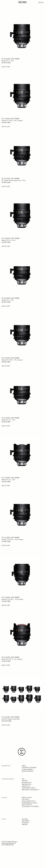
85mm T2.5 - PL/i (8, 61)
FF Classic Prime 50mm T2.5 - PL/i (14, 180)
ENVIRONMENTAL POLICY (30, 803)
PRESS (24, 766)
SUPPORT (25, 781)
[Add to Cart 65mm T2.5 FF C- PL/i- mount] (6, 127)
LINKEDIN (25, 824)
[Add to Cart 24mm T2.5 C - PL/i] (6, 426)
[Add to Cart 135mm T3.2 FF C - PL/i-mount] (6, 546)
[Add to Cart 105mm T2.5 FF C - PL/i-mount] (6, 605)
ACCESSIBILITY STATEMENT (30, 806)
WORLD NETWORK (27, 771)
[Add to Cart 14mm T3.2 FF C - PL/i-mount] (6, 665)
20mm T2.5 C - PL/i (8, 480)
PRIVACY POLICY (27, 798)
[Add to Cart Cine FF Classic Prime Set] (6, 725)
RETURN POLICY (27, 783)
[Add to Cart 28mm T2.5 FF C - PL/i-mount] (6, 366)
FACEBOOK (25, 823)
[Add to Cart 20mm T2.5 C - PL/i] (6, 486)
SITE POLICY (26, 799)
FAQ (23, 779)
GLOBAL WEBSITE (27, 769)
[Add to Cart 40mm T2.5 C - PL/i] (6, 246)
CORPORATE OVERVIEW (29, 768)
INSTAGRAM (26, 821)
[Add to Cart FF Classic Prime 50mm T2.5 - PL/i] (6, 187)
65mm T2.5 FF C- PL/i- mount (12, 121)
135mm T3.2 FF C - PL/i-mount (12, 539)
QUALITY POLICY (27, 805)
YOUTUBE (25, 819)
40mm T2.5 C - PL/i (8, 240)
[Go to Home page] (23, 2)
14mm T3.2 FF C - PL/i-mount (12, 659)
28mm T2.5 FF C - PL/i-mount (12, 360)
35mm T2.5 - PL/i (8, 300)
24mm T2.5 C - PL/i (8, 420)
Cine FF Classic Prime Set (11, 719)
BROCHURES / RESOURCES (30, 790)
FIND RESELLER (26, 784)
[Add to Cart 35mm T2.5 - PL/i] (6, 306)
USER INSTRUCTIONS (28, 788)
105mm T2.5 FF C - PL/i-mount (12, 599)
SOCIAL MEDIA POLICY (29, 801)
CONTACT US (26, 786)
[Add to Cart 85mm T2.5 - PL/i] (6, 67)
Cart (41, 2)
